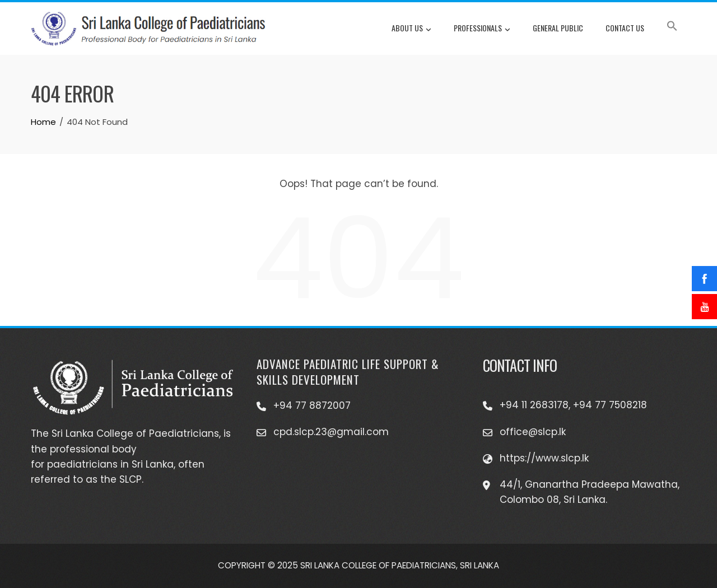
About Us (411, 29)
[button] (672, 28)
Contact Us (625, 28)
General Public (558, 28)
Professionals (482, 29)
